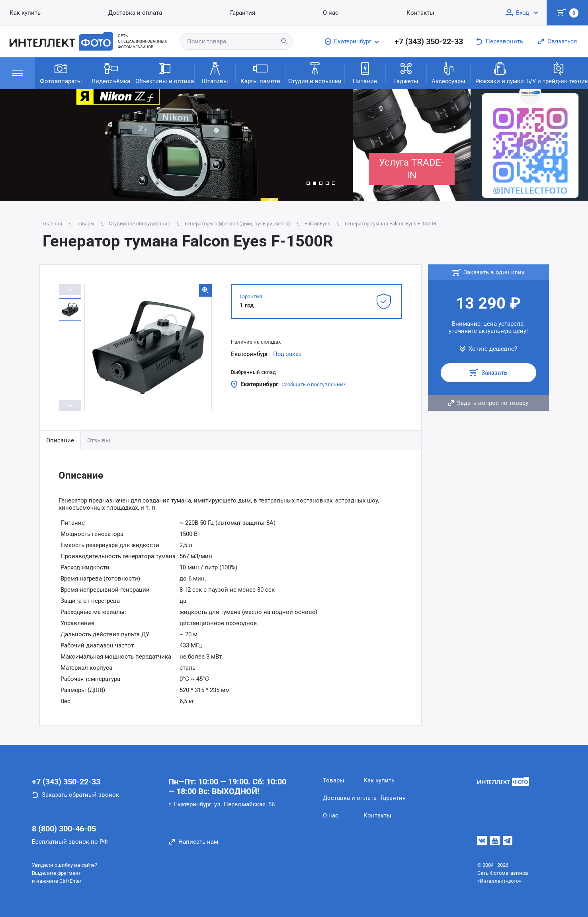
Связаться (562, 41)
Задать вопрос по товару (493, 403)
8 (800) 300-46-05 (64, 829)
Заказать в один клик (494, 272)
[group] (176, 145)
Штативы (215, 73)
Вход (523, 13)
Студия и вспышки (315, 73)
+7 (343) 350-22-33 (429, 41)
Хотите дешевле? (493, 349)
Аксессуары (448, 73)
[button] (308, 183)
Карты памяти (260, 73)
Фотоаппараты (61, 73)
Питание (365, 73)
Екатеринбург (259, 384)
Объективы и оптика (165, 73)
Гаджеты (406, 73)
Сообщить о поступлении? (314, 384)
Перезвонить (504, 41)
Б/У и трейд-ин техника (559, 73)
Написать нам (198, 842)
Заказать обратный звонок (80, 795)
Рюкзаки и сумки (500, 73)
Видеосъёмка (111, 73)
